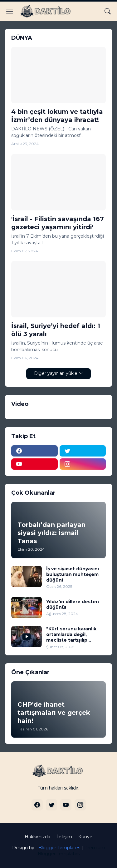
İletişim (64, 837)
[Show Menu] (10, 11)
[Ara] (108, 11)
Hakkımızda (37, 837)
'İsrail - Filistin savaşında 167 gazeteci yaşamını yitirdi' (58, 223)
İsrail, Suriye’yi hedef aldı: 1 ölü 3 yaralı (56, 330)
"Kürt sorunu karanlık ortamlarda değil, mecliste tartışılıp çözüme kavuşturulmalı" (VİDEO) (75, 635)
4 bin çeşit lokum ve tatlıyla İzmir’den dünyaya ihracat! (57, 116)
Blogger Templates (59, 848)
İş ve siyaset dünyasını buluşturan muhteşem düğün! (73, 574)
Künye (85, 837)
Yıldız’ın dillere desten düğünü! (73, 604)
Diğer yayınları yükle (56, 373)
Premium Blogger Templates (71, 851)
